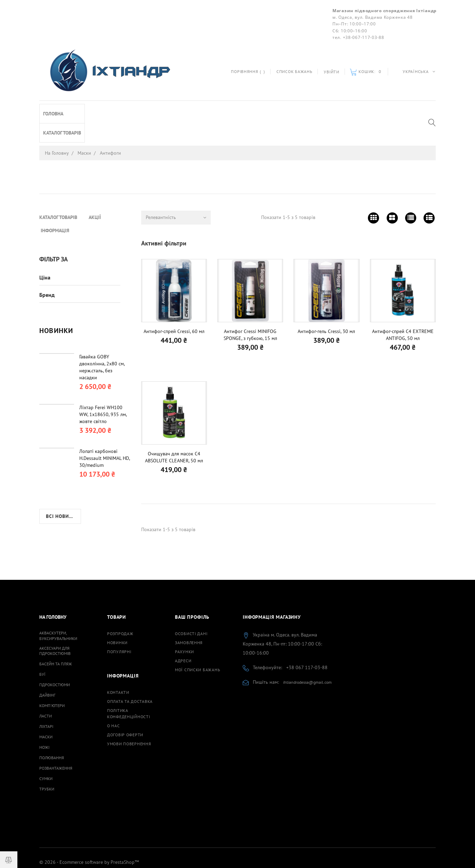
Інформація (127, 111)
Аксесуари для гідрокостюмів (55, 625)
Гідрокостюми (55, 659)
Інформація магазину (272, 592)
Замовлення (189, 617)
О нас (114, 700)
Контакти (118, 667)
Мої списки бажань (198, 644)
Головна (53, 195)
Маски (46, 711)
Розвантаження (56, 743)
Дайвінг (47, 670)
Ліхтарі (46, 701)
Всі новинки (62, 432)
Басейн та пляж (56, 638)
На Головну (53, 592)
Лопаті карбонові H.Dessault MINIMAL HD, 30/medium (104, 374)
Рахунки (184, 626)
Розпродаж (120, 608)
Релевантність (161, 192)
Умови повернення (129, 718)
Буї (42, 649)
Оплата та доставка (130, 676)
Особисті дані (191, 608)
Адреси (183, 635)
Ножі (44, 722)
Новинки (117, 617)
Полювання (52, 732)
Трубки (47, 764)
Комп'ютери (52, 680)
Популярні (119, 626)
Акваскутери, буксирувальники (58, 610)
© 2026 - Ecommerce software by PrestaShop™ (89, 837)
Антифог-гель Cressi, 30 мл (326, 306)
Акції (95, 111)
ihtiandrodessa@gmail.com (307, 657)
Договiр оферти (125, 709)
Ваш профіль (192, 592)
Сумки (46, 753)
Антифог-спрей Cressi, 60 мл (174, 306)
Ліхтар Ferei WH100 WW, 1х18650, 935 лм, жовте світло (103, 330)
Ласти (46, 691)
